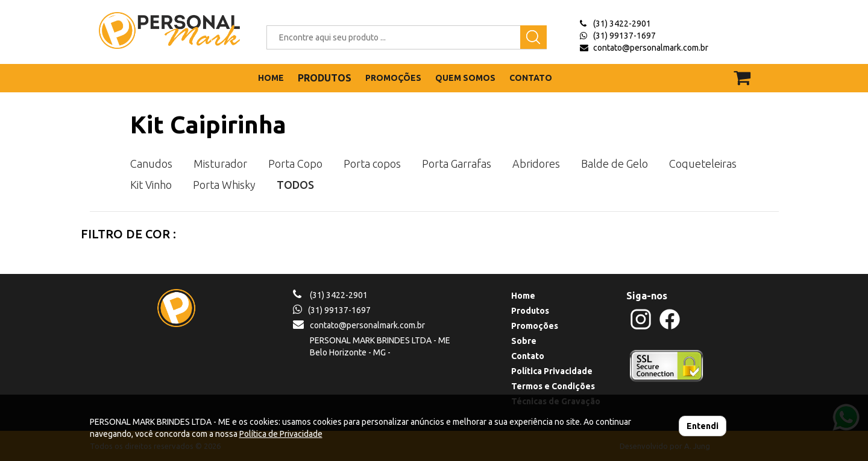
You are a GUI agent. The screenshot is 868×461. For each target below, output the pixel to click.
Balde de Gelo (615, 164)
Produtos (530, 311)
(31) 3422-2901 (622, 24)
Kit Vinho (151, 185)
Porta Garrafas (457, 164)
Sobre (524, 341)
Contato (528, 356)
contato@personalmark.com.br (651, 48)
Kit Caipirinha (208, 125)
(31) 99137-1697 (624, 36)
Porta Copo (295, 164)
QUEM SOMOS (465, 78)
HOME (271, 78)
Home (523, 296)
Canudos (151, 164)
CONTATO (531, 78)
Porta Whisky (224, 185)
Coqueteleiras (703, 164)
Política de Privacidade (281, 434)
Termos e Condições (553, 386)
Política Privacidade (552, 371)
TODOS (295, 185)
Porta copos (372, 164)
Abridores (536, 164)
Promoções (535, 326)
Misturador (220, 164)
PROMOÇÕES (393, 78)
